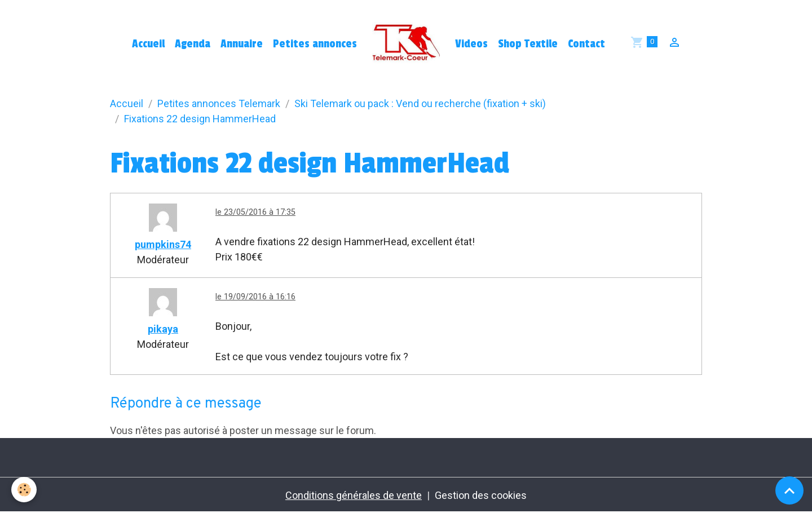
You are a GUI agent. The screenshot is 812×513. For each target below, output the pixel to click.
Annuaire (242, 44)
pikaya (163, 329)
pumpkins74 (163, 244)
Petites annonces (315, 44)
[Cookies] (24, 490)
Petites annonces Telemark (219, 103)
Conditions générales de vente (354, 495)
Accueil (148, 44)
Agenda (193, 44)
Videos (471, 44)
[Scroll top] (789, 490)
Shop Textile (528, 44)
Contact (586, 44)
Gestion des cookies (481, 495)
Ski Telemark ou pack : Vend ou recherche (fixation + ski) (420, 103)
